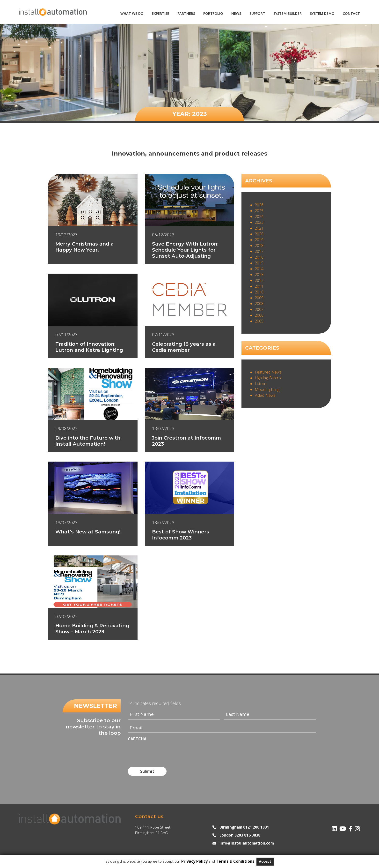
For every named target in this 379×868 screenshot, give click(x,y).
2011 (259, 286)
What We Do (132, 13)
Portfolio (213, 13)
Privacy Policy (194, 861)
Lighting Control (268, 378)
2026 (259, 205)
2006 (259, 315)
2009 (259, 298)
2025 (259, 211)
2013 (259, 275)
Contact (351, 13)
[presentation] (165, 752)
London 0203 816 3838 (240, 835)
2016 (259, 257)
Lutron (261, 384)
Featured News (268, 372)
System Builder (288, 13)
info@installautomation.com (247, 843)
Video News (265, 395)
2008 (259, 304)
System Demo (322, 13)
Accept (265, 861)
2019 (259, 240)
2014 (259, 269)
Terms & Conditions (235, 861)
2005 (259, 321)
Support (257, 13)
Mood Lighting (267, 389)
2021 (259, 228)
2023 (259, 222)
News (236, 13)
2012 (259, 280)
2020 (259, 234)
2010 (259, 292)
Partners (186, 13)
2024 (259, 217)
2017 (259, 251)
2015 (259, 263)
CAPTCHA (137, 739)
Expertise (160, 13)
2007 (259, 309)
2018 (259, 246)
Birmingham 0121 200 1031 (244, 827)
